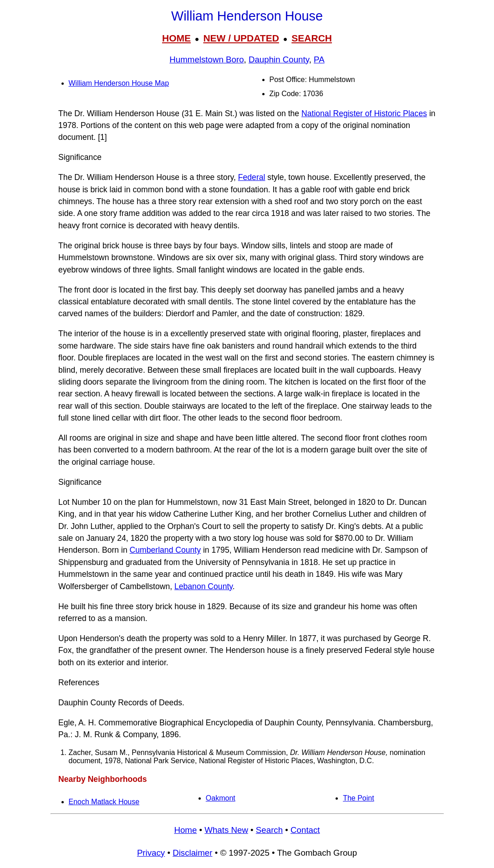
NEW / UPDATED (241, 38)
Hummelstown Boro (206, 59)
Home (185, 830)
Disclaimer (192, 853)
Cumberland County (165, 550)
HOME (176, 38)
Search (269, 830)
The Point (358, 798)
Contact (305, 830)
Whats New (226, 830)
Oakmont (221, 798)
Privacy (151, 853)
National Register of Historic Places (364, 113)
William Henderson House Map (119, 83)
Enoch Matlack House (104, 802)
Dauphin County (279, 59)
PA (319, 59)
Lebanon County (204, 586)
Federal (252, 177)
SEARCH (312, 38)
